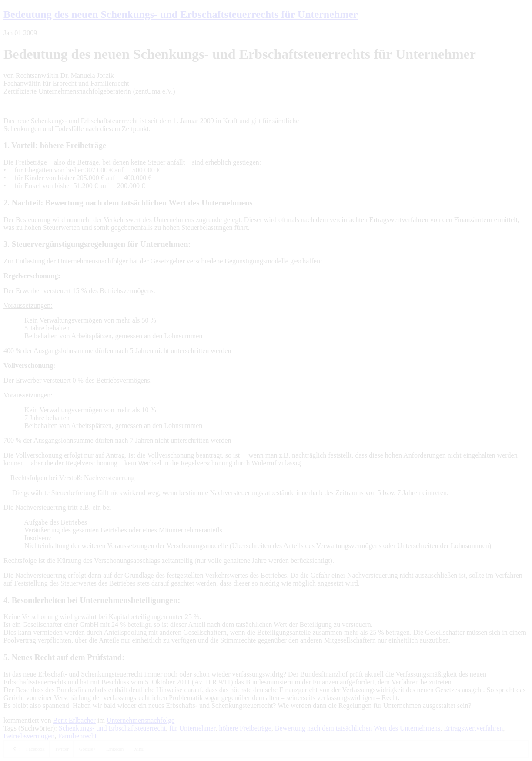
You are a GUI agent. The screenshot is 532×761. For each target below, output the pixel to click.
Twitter (62, 749)
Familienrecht (77, 736)
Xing (139, 749)
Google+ (88, 749)
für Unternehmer (192, 728)
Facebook (35, 749)
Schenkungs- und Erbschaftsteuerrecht (112, 728)
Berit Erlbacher (74, 720)
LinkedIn (115, 749)
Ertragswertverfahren (473, 728)
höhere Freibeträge (245, 728)
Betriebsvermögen (29, 736)
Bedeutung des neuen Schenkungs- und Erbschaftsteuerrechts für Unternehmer (181, 14)
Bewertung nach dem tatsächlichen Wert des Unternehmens (358, 728)
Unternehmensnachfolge (141, 720)
